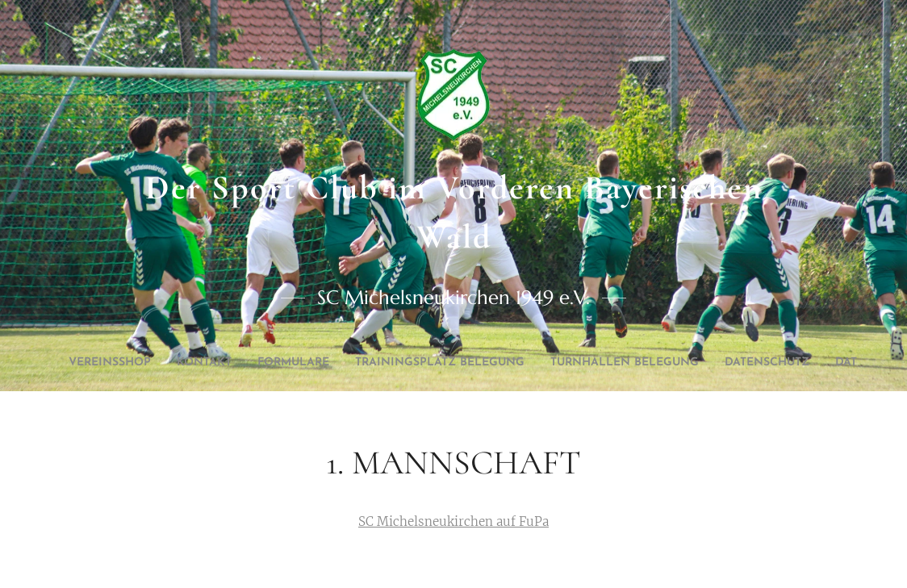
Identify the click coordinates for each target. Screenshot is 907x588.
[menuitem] (326, 363)
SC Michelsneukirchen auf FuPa (453, 521)
